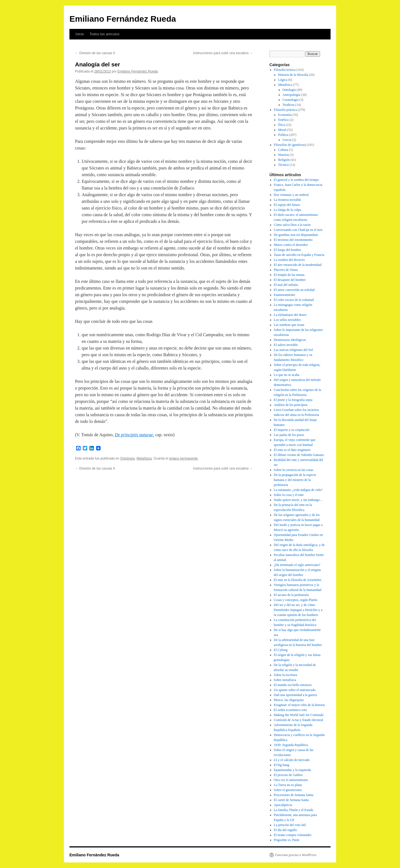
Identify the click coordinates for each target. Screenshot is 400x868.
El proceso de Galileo (288, 775)
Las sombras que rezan (289, 325)
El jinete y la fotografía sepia (293, 400)
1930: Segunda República (291, 745)
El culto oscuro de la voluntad (294, 300)
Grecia (287, 140)
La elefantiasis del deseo (290, 315)
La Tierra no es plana (288, 785)
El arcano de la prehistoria (291, 595)
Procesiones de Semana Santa (294, 795)
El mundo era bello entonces (293, 685)
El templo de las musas (289, 275)
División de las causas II (95, 53)
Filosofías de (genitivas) (290, 145)
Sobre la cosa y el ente (289, 495)
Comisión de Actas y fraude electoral (299, 720)
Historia (283, 155)
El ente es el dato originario (292, 450)
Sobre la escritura (286, 675)
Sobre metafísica (285, 680)
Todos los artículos (104, 34)
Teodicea (288, 105)
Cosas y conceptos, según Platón (296, 600)
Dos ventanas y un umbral (291, 195)
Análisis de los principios (291, 405)
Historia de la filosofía (293, 75)
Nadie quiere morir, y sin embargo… (298, 500)
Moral (282, 130)
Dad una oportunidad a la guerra (295, 695)
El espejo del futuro (287, 205)
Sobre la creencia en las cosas (294, 470)
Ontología (127, 458)
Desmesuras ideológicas (290, 340)
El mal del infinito (286, 285)
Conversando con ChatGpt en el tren (298, 230)
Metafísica (144, 458)
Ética (282, 125)
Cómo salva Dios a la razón (292, 225)
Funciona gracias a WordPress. (296, 855)
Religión (284, 160)
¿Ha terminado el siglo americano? (297, 565)
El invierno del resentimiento (293, 240)
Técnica (283, 165)
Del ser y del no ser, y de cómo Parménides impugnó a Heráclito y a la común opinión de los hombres (298, 610)
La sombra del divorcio (289, 260)
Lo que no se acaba (287, 375)
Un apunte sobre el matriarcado (295, 690)
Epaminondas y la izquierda (292, 770)
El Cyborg (281, 650)
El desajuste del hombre (290, 280)
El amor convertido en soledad (294, 290)
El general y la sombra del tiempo (296, 180)
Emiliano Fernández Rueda (123, 19)
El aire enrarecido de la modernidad (298, 265)
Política (283, 135)
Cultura (283, 150)
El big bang (282, 765)
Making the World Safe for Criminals (299, 715)
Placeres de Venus (286, 270)
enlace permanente (183, 458)
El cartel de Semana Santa (291, 800)
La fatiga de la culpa (287, 210)
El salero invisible (286, 345)
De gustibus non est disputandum (296, 235)
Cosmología (291, 100)
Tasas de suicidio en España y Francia (299, 255)
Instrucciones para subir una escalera (223, 53)
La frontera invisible (287, 200)
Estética (283, 120)
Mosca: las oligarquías (289, 700)
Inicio (80, 34)
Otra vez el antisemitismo (291, 780)
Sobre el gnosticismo (288, 790)
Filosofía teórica (285, 70)
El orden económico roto (290, 710)
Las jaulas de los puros (289, 435)
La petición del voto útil (290, 825)
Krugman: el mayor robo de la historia (299, 705)
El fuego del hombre (287, 250)
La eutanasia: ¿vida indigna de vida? (298, 490)
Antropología (291, 95)
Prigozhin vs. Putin (287, 840)
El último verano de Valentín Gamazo (299, 455)
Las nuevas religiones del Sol (293, 350)
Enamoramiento (285, 295)
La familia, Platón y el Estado (294, 810)
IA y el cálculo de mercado (292, 760)
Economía (285, 115)
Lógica (283, 80)
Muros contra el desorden (291, 245)
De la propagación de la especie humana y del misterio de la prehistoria (295, 480)
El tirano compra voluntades (293, 835)
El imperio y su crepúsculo (292, 430)
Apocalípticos (283, 805)
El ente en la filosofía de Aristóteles (298, 580)
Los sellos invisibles (287, 320)
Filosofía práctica (286, 110)
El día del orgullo (285, 830)
